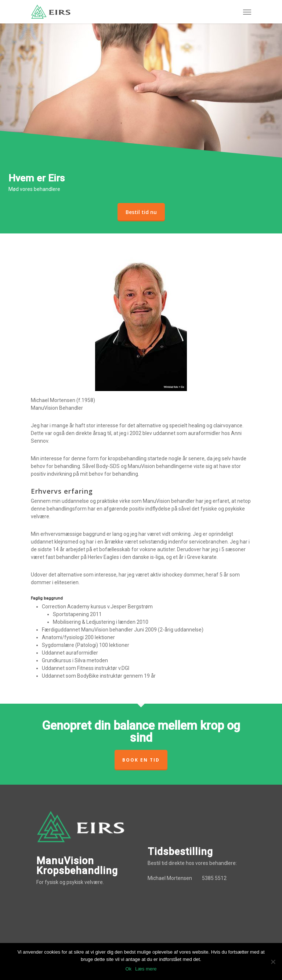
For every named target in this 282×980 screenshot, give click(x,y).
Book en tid (141, 760)
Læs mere (146, 969)
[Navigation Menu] (247, 12)
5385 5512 (214, 878)
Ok (128, 969)
